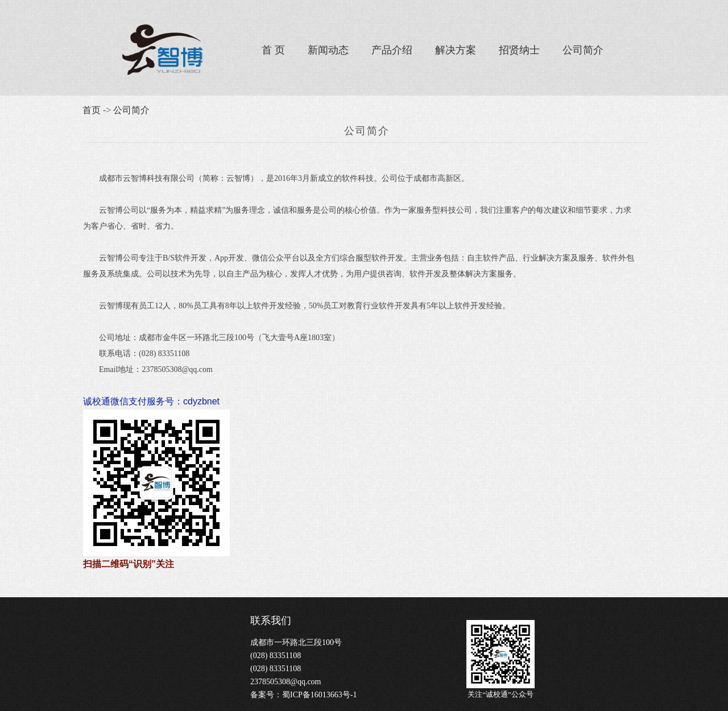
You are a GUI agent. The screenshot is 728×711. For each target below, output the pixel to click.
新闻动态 (328, 50)
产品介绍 (392, 50)
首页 (92, 110)
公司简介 (583, 50)
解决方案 (456, 50)
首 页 (273, 50)
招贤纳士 (519, 50)
